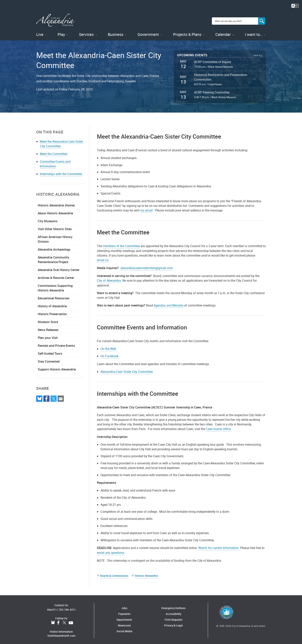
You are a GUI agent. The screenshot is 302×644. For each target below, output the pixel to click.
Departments (124, 618)
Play (61, 33)
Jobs (124, 606)
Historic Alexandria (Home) (56, 203)
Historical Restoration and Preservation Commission (221, 75)
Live (40, 33)
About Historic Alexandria (55, 211)
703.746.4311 (67, 608)
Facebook (58, 621)
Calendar (223, 33)
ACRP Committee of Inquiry (213, 60)
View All (258, 54)
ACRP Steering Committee (212, 91)
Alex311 (52, 608)
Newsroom (124, 623)
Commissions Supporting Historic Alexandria (55, 286)
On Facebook (109, 354)
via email (146, 208)
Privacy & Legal (173, 623)
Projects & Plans (187, 33)
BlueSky (53, 621)
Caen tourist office (218, 427)
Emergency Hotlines (173, 606)
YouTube (71, 621)
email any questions (111, 551)
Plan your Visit (48, 336)
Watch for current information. (219, 546)
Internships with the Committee (61, 172)
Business (116, 33)
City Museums (48, 219)
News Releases (48, 328)
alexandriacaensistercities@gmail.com (147, 266)
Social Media (124, 629)
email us (103, 258)
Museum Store (48, 320)
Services (86, 33)
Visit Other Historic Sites (55, 227)
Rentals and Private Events (56, 344)
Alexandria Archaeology (54, 247)
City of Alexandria (109, 279)
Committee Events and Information (55, 162)
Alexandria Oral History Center (59, 268)
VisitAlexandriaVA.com (61, 634)
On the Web (109, 347)
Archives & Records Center (56, 276)
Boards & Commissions (114, 574)
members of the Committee (121, 244)
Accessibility (174, 612)
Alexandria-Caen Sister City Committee (127, 370)
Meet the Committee (54, 152)
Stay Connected (49, 359)
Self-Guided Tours (50, 352)
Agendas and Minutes (169, 303)
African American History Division (55, 237)
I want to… (254, 33)
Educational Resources (54, 296)
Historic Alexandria (146, 574)
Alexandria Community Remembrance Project (53, 258)
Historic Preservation (52, 312)
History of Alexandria (52, 304)
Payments (124, 612)
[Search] (262, 20)
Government (148, 33)
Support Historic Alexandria (57, 367)
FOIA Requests (174, 618)
